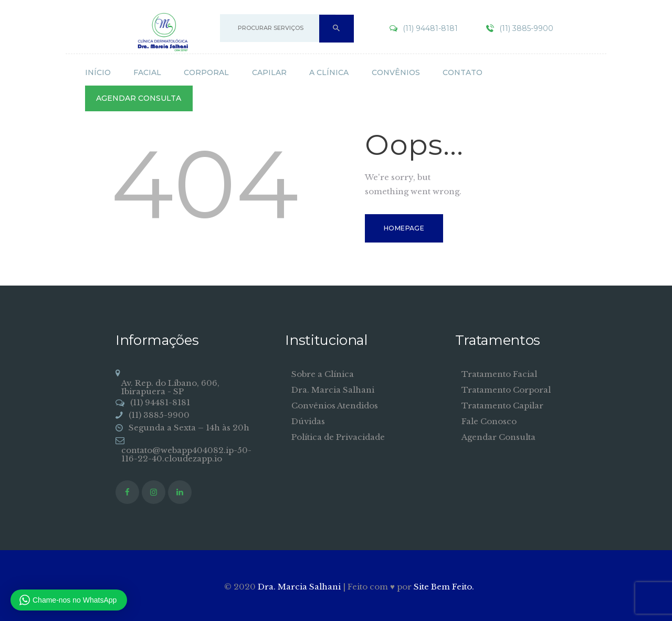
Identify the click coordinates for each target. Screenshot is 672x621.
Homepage (404, 228)
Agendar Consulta (498, 437)
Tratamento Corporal (506, 390)
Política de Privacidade (338, 437)
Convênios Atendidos (335, 406)
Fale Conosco (489, 421)
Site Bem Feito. (444, 587)
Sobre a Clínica (323, 374)
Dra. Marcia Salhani (333, 390)
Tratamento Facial (499, 374)
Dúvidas (308, 421)
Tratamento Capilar (502, 406)
